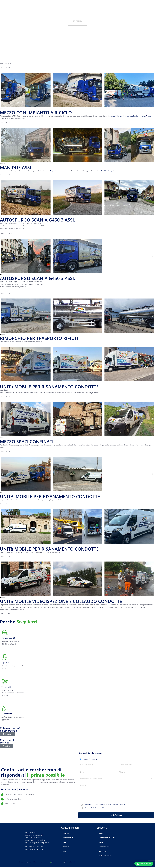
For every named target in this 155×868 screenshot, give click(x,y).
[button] (144, 864)
